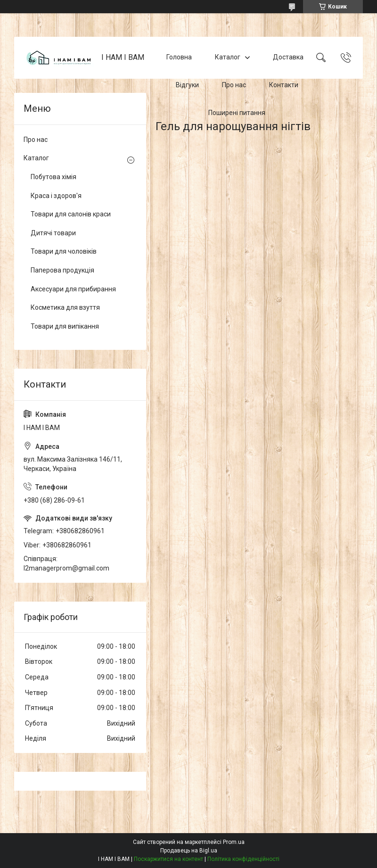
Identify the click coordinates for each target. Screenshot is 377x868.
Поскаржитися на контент (168, 859)
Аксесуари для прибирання (73, 289)
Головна (179, 58)
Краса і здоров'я (56, 196)
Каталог (228, 58)
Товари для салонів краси (71, 214)
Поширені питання (237, 113)
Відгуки (187, 85)
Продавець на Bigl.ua (189, 851)
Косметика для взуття (65, 307)
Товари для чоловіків (64, 251)
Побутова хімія (53, 177)
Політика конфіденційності (243, 859)
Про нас (234, 85)
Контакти (284, 85)
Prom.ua (234, 842)
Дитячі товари (53, 233)
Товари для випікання (65, 326)
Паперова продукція (62, 270)
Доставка (288, 58)
